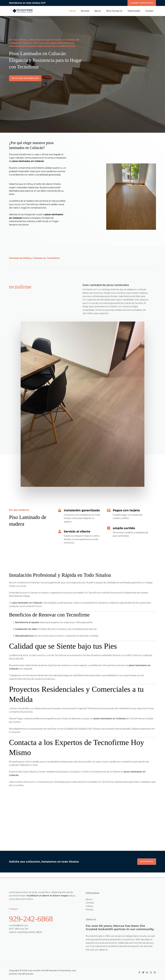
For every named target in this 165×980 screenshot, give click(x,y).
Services (90, 11)
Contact (150, 11)
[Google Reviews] (155, 972)
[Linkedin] (147, 972)
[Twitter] (143, 972)
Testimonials (135, 11)
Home (78, 11)
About (101, 11)
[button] (142, 3)
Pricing (89, 910)
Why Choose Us (117, 11)
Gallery (89, 906)
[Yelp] (151, 972)
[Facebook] (139, 972)
